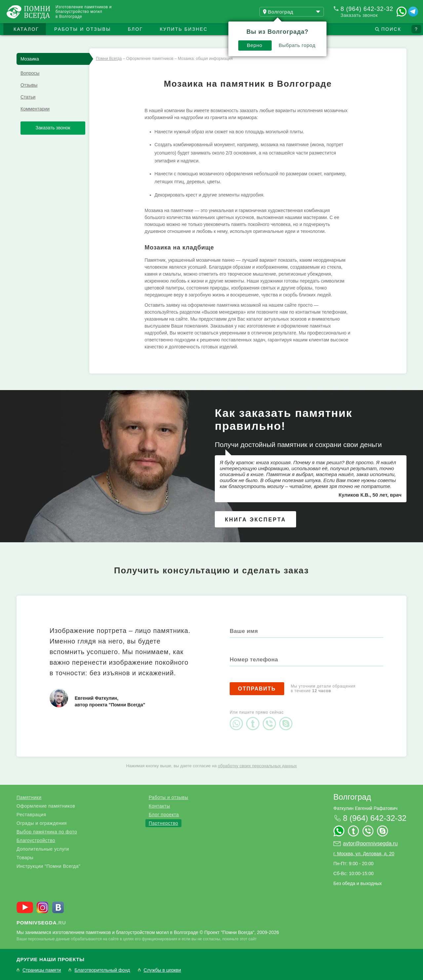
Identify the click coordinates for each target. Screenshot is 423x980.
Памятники (29, 797)
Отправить (257, 689)
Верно (255, 45)
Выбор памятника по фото (47, 832)
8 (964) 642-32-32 (367, 9)
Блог (135, 29)
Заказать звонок (359, 15)
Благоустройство (36, 840)
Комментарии (35, 109)
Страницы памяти (42, 970)
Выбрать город (297, 45)
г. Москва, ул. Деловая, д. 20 (364, 854)
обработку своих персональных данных (257, 766)
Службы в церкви (162, 970)
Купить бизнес (184, 29)
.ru (41, 923)
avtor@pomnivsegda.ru (370, 844)
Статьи (28, 97)
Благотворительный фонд (102, 970)
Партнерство (163, 823)
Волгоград (352, 797)
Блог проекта (164, 815)
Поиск (391, 29)
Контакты (159, 806)
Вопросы (30, 73)
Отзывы (29, 85)
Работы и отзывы (82, 29)
